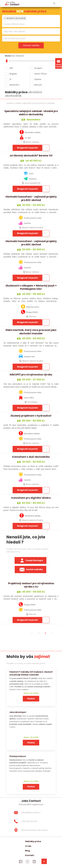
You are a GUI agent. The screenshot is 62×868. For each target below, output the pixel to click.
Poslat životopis (31, 560)
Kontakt (30, 855)
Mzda (8, 56)
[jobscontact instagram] (27, 862)
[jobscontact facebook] (21, 862)
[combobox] (31, 21)
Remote (38, 85)
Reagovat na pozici (27, 148)
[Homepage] (12, 3)
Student (38, 68)
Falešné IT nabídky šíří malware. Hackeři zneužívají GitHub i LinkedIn (31, 673)
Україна (38, 79)
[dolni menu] (44, 861)
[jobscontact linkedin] (34, 862)
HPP (11, 68)
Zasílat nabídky (59, 63)
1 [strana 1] (39, 633)
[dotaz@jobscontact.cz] (31, 813)
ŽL (10, 79)
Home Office (40, 74)
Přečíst (31, 699)
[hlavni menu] (54, 3)
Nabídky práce (33, 841)
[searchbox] (29, 24)
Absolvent (14, 85)
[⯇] (32, 633)
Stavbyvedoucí (18, 756)
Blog (28, 851)
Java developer (18, 712)
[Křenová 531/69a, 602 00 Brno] (31, 830)
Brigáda (13, 74)
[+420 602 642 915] (31, 821)
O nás (28, 846)
